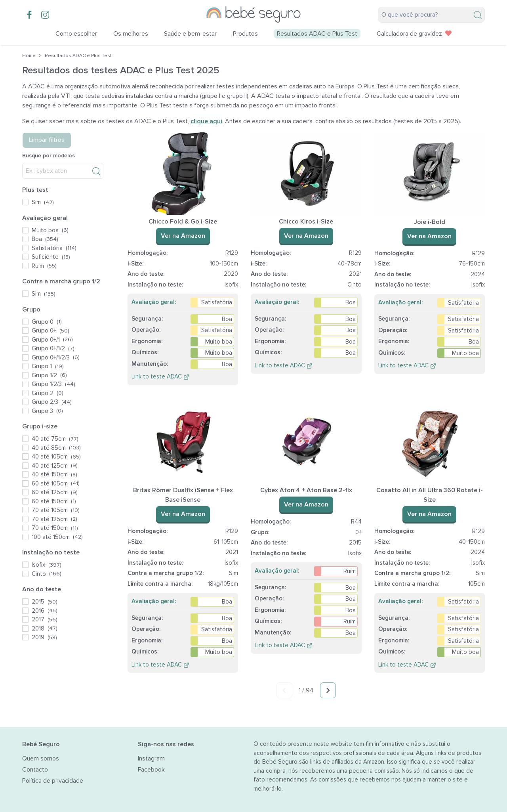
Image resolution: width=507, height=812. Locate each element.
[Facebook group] (29, 15)
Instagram (151, 759)
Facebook (151, 770)
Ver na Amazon (183, 236)
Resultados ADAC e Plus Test (78, 56)
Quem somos (41, 759)
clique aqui (206, 121)
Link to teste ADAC (160, 376)
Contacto (35, 770)
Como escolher (76, 34)
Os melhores (131, 34)
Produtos (245, 34)
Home (29, 56)
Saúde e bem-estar (190, 34)
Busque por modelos (49, 156)
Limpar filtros (47, 140)
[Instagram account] (45, 15)
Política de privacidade (53, 781)
